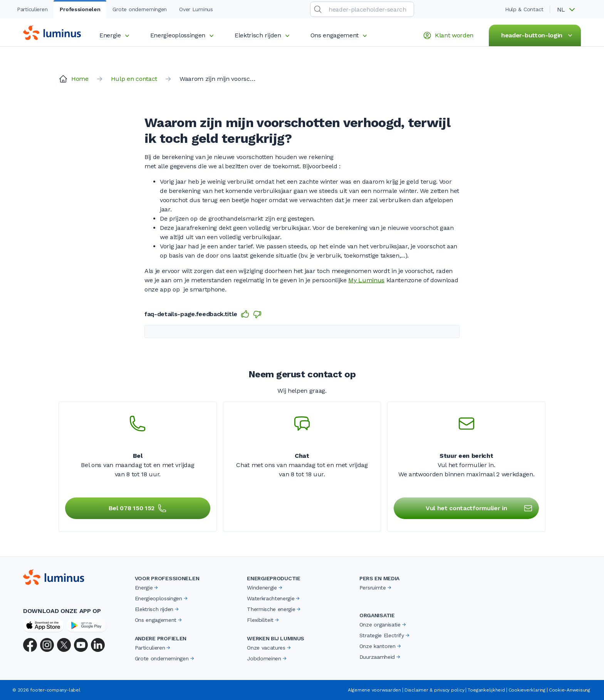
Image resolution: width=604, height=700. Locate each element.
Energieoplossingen (183, 35)
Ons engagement (340, 35)
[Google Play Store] (87, 625)
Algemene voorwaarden (374, 690)
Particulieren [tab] (32, 9)
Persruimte (376, 588)
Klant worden (448, 35)
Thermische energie (274, 609)
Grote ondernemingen (165, 658)
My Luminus (366, 280)
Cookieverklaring (527, 690)
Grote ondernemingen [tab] (140, 9)
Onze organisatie (383, 625)
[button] (569, 10)
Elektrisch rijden (263, 35)
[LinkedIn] (98, 645)
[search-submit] (318, 9)
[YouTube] (81, 645)
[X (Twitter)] (64, 645)
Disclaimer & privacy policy (435, 690)
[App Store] (43, 625)
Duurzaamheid (380, 657)
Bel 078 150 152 (138, 508)
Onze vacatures (269, 648)
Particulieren (153, 648)
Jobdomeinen (267, 658)
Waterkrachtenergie (274, 598)
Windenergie (265, 588)
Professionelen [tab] (80, 9)
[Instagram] (47, 645)
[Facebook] (30, 645)
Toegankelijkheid (486, 690)
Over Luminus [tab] (196, 9)
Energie (116, 35)
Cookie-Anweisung (570, 690)
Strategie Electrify (385, 635)
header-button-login (538, 35)
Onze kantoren (381, 646)
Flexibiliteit (263, 620)
